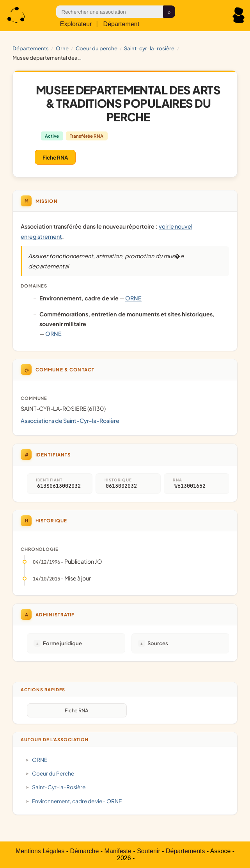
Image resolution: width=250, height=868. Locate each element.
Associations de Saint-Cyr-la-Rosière (70, 421)
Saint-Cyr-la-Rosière (149, 48)
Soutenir (149, 851)
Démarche (85, 851)
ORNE (62, 48)
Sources (158, 643)
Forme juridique (62, 643)
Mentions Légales (40, 851)
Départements (31, 48)
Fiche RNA (55, 157)
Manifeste (118, 851)
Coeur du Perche (97, 48)
